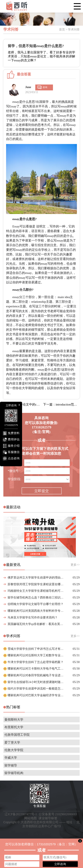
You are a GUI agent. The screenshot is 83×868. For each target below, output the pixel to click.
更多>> (75, 565)
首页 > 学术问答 (69, 30)
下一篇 (61, 404)
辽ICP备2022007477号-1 (21, 814)
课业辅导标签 (48, 818)
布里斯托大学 (14, 727)
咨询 (45, 87)
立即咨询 (60, 864)
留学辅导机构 (14, 773)
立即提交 (41, 491)
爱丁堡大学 (12, 742)
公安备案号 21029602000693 (58, 814)
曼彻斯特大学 (14, 720)
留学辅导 (11, 765)
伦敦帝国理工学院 (17, 735)
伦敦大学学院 (14, 750)
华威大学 (11, 758)
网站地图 (30, 818)
